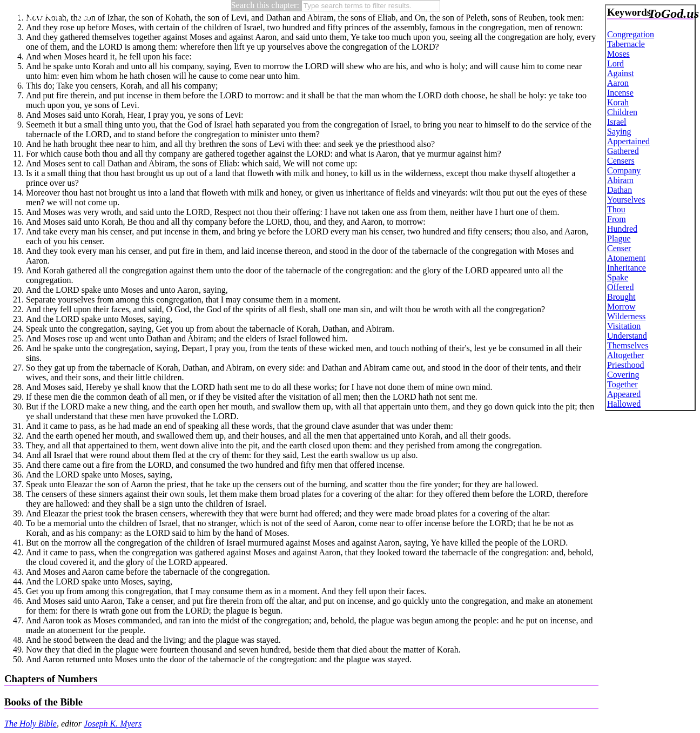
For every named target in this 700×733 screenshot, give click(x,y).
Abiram (620, 180)
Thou (616, 209)
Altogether (625, 355)
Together (622, 384)
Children (622, 112)
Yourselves (626, 200)
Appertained (628, 141)
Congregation (631, 34)
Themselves (628, 345)
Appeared (624, 394)
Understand (627, 336)
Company (624, 170)
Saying (619, 132)
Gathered (623, 151)
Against (621, 73)
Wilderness (626, 316)
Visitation (624, 326)
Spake (618, 277)
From (617, 219)
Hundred (622, 229)
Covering (623, 375)
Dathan (620, 190)
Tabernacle (626, 44)
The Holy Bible (31, 724)
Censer (619, 248)
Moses (618, 54)
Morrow (621, 307)
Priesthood (625, 365)
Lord (615, 63)
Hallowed (624, 404)
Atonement (626, 258)
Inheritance (627, 268)
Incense (620, 93)
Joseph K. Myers (113, 724)
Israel (617, 122)
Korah (618, 102)
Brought (621, 297)
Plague (619, 238)
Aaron (618, 83)
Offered (620, 287)
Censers (621, 161)
